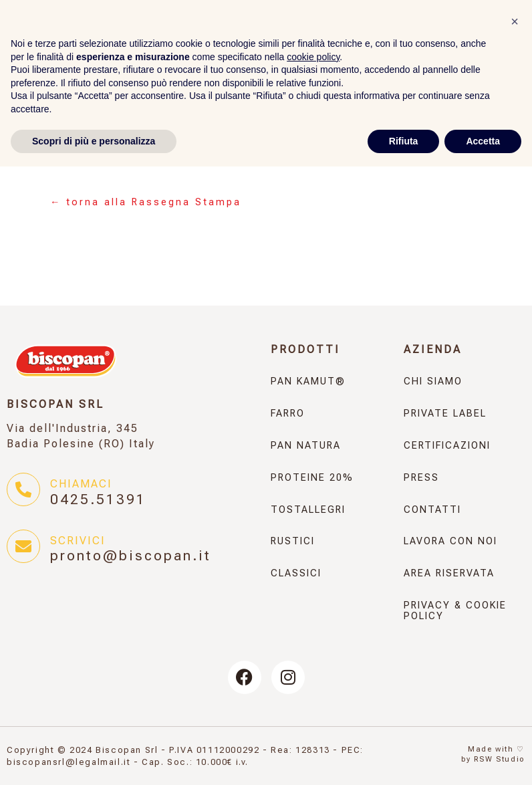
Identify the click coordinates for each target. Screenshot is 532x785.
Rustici (293, 541)
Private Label (445, 414)
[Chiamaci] (23, 489)
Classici (296, 573)
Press (421, 478)
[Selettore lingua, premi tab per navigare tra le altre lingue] (160, 63)
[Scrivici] (23, 546)
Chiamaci (81, 484)
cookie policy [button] (313, 675)
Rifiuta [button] (404, 759)
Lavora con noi (450, 541)
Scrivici (78, 541)
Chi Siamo (433, 381)
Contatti (432, 510)
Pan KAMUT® (308, 381)
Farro (288, 414)
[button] (515, 640)
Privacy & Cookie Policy (455, 611)
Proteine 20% (312, 478)
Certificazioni (447, 446)
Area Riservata (449, 573)
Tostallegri (308, 510)
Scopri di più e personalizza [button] (94, 759)
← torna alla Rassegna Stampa (146, 202)
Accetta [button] (483, 759)
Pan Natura (306, 446)
